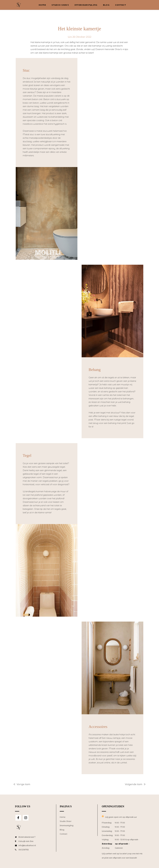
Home (42, 5)
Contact (121, 5)
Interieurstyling (86, 5)
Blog (106, 5)
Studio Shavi (60, 5)
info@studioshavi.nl (27, 845)
